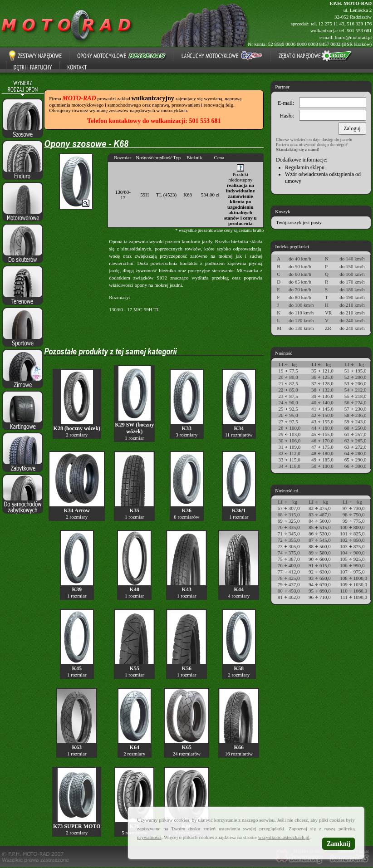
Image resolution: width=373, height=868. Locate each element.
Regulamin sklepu (305, 167)
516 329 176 (359, 24)
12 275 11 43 (331, 24)
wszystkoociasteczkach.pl (284, 837)
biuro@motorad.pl (353, 37)
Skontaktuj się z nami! (298, 150)
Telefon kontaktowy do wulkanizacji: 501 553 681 (154, 121)
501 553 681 (359, 30)
